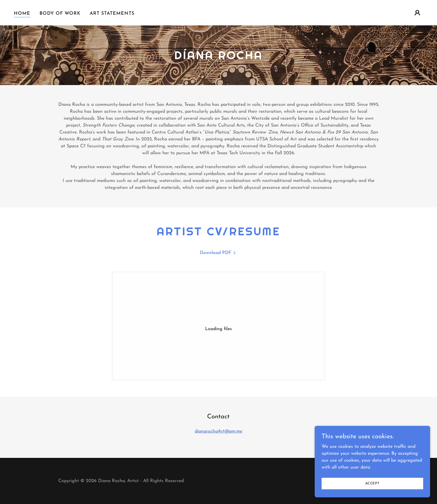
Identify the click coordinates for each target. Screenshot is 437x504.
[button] (417, 13)
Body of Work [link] (60, 14)
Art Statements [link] (112, 14)
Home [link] (22, 14)
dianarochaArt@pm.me (218, 431)
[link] (218, 253)
